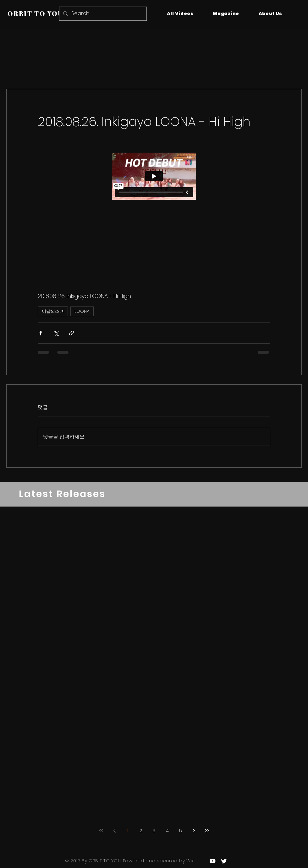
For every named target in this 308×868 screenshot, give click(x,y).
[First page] (101, 831)
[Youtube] (213, 861)
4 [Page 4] (167, 831)
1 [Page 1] (128, 831)
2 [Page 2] (141, 831)
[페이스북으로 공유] (41, 333)
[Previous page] (114, 831)
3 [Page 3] (154, 831)
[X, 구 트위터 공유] (56, 333)
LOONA (82, 311)
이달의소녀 (53, 311)
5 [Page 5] (181, 831)
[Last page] (207, 831)
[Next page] (194, 831)
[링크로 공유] (71, 333)
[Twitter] (224, 861)
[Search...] (102, 14)
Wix (190, 861)
